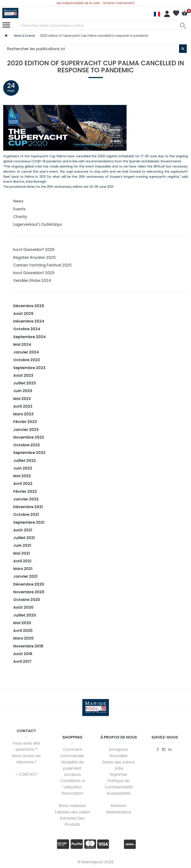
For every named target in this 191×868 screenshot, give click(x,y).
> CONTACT (26, 774)
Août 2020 (23, 607)
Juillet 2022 (25, 460)
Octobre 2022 (27, 445)
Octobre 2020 (27, 600)
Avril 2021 (22, 561)
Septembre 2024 (29, 337)
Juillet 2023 (25, 383)
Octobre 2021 (26, 514)
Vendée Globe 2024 (32, 280)
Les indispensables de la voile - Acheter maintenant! (96, 3)
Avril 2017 (22, 661)
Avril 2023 (23, 406)
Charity (20, 217)
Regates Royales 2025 (34, 257)
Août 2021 (23, 530)
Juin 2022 (23, 468)
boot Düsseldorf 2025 (34, 273)
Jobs (119, 768)
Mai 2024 (22, 344)
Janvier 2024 (26, 352)
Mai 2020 (22, 623)
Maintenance (119, 812)
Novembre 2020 (29, 592)
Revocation (72, 793)
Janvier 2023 (26, 430)
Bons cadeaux (72, 806)
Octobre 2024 (27, 329)
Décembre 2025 (29, 306)
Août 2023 (23, 375)
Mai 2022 (22, 476)
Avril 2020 (23, 630)
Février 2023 (25, 422)
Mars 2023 (23, 414)
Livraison (72, 774)
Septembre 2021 (29, 522)
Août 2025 (23, 313)
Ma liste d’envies (176, 13)
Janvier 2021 (25, 576)
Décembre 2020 (29, 584)
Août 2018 (23, 654)
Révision (119, 806)
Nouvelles (119, 756)
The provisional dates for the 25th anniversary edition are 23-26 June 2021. (59, 187)
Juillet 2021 (24, 538)
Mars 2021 (23, 569)
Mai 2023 (22, 399)
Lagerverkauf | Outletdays (38, 224)
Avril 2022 (23, 483)
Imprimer (119, 774)
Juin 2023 (23, 391)
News (18, 201)
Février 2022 (25, 491)
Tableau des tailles (72, 812)
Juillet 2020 (25, 615)
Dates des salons (119, 762)
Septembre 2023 (29, 368)
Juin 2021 (22, 545)
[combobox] (97, 25)
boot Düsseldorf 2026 (34, 249)
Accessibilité (119, 793)
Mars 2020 (23, 638)
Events (19, 209)
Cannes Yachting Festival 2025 (42, 265)
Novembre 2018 (28, 646)
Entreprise (119, 750)
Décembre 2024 (29, 321)
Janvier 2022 (26, 499)
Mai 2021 (22, 553)
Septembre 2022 (29, 453)
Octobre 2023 (27, 360)
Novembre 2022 (29, 437)
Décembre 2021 (28, 507)
